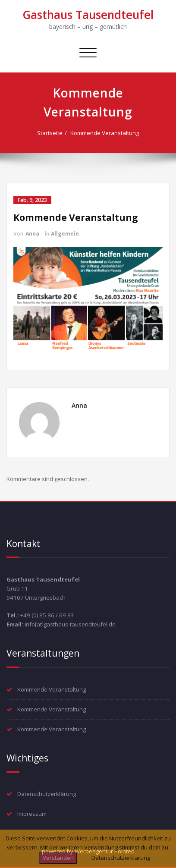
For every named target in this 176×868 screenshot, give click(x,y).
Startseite (50, 133)
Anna (32, 234)
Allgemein (65, 234)
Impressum (32, 814)
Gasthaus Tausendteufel (88, 15)
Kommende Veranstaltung (105, 133)
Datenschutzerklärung (47, 794)
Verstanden (58, 858)
